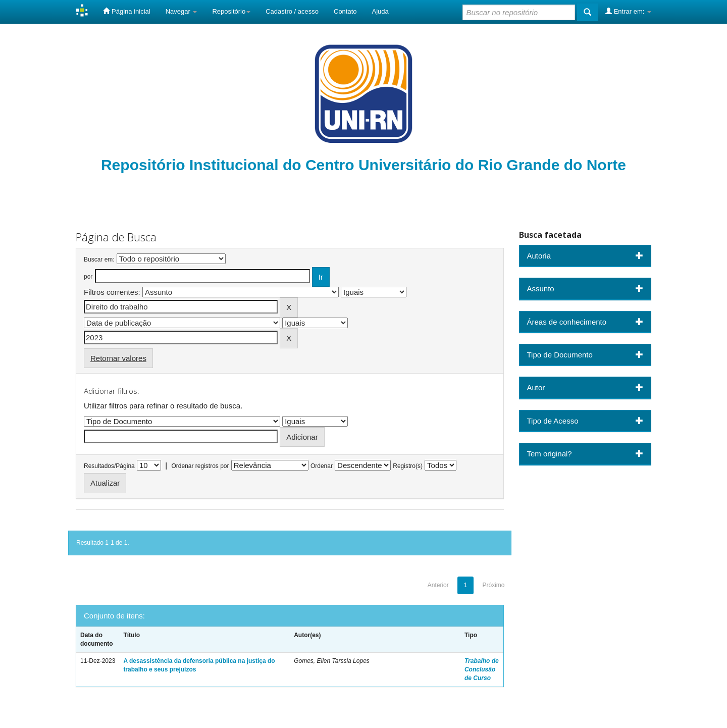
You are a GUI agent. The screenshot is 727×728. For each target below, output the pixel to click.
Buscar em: (99, 259)
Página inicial (126, 11)
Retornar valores (118, 358)
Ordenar (322, 466)
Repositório (231, 11)
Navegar (181, 11)
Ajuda (380, 11)
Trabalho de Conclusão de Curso (482, 669)
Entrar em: (628, 11)
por (88, 277)
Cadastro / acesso (292, 11)
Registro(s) (408, 466)
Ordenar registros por (200, 466)
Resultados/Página (109, 466)
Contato (345, 11)
